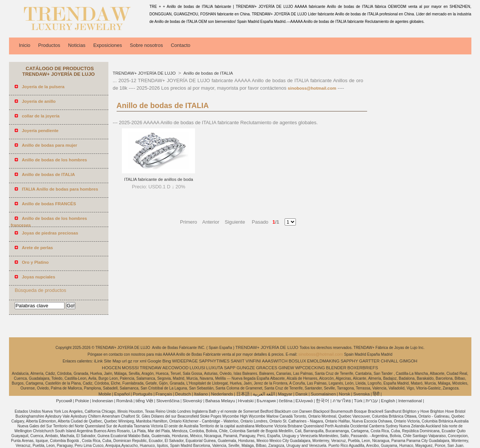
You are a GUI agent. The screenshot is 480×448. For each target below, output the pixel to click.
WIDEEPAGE (185, 361)
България (266, 401)
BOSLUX (298, 361)
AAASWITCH (274, 361)
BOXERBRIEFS (363, 368)
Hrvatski (246, 401)
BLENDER (336, 368)
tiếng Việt (145, 401)
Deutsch (183, 394)
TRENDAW (151, 368)
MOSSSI (130, 368)
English (388, 401)
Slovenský (192, 401)
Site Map (112, 361)
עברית (372, 401)
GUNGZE (246, 368)
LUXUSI (198, 368)
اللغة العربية (264, 394)
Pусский (64, 401)
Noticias (76, 45)
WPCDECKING (310, 368)
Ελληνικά (304, 401)
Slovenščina (168, 401)
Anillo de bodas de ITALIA (208, 73)
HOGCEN (111, 368)
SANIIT (238, 361)
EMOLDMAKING (323, 361)
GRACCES (267, 368)
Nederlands (222, 394)
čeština (286, 401)
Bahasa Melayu (220, 401)
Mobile (105, 394)
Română (124, 401)
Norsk (345, 394)
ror (136, 361)
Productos (49, 45)
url (124, 361)
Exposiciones (108, 45)
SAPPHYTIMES (214, 361)
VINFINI (253, 361)
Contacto (180, 45)
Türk (358, 401)
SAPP (230, 368)
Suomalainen (323, 394)
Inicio (25, 45)
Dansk (302, 394)
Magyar (285, 394)
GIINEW (286, 368)
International (410, 401)
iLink (98, 361)
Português (142, 394)
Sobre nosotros (146, 45)
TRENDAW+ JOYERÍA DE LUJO (145, 73)
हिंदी (376, 394)
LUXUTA (215, 368)
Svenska (361, 394)
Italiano (201, 394)
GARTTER (370, 361)
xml (143, 361)
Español (122, 394)
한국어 (322, 401)
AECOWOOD (175, 368)
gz (130, 361)
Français (164, 394)
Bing (167, 361)
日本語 (243, 394)
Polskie (82, 401)
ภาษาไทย (342, 401)
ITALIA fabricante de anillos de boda (159, 179)
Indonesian (102, 401)
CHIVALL (389, 361)
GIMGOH (408, 361)
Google (154, 361)
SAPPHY (349, 361)
